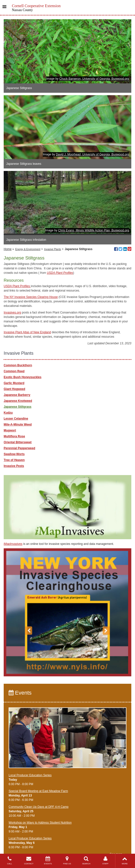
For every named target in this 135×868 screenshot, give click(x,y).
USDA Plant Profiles (60, 273)
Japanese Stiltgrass (18, 407)
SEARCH (86, 860)
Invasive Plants (52, 249)
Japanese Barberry (17, 395)
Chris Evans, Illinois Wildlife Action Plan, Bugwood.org (94, 230)
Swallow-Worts (14, 454)
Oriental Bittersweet (18, 442)
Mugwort (10, 430)
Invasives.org (12, 313)
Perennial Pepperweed (19, 448)
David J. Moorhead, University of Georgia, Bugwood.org (92, 154)
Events (20, 693)
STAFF (105, 860)
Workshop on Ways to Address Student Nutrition (40, 823)
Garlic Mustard (14, 383)
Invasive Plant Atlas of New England (27, 332)
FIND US (67, 860)
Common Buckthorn (18, 365)
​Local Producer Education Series (30, 775)
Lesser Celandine (16, 419)
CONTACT (29, 860)
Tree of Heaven (14, 460)
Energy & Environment (28, 249)
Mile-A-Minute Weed (18, 425)
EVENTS (48, 860)
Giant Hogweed (14, 389)
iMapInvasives (13, 544)
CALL (10, 860)
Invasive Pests (14, 466)
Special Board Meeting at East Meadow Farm (38, 791)
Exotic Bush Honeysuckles (22, 377)
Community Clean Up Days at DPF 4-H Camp (38, 807)
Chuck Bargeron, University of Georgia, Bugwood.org (94, 79)
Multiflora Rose (14, 436)
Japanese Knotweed (18, 401)
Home (8, 249)
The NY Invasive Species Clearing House (31, 297)
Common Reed (14, 371)
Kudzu (8, 413)
